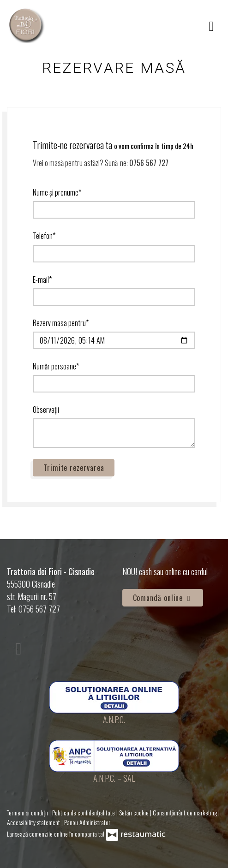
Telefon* (44, 236)
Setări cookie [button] (135, 812)
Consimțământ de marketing (186, 812)
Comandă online (163, 598)
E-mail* (42, 279)
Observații (46, 410)
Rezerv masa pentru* (61, 323)
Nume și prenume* (57, 192)
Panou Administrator (87, 822)
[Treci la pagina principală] (27, 25)
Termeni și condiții (28, 812)
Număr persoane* (56, 366)
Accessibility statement (34, 822)
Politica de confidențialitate (84, 812)
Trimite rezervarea (74, 468)
